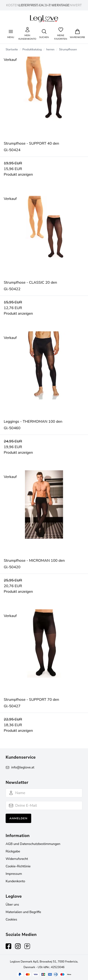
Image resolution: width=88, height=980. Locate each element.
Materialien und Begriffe (23, 912)
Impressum (14, 874)
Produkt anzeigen (18, 174)
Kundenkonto (15, 881)
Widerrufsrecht (17, 859)
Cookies (11, 919)
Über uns (12, 905)
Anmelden (18, 818)
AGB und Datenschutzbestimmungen (33, 844)
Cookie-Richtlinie (18, 866)
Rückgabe (13, 851)
